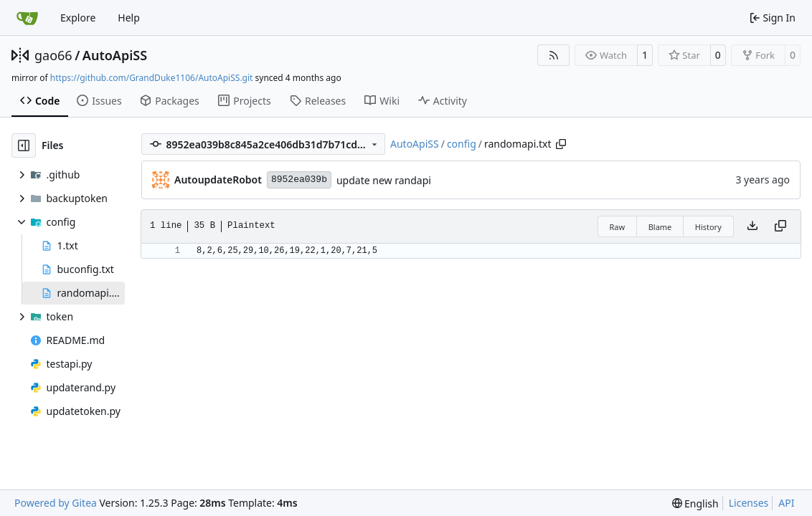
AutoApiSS (115, 55)
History (708, 227)
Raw (618, 227)
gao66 (53, 55)
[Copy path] (561, 144)
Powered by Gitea (56, 503)
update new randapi (384, 180)
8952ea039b (299, 180)
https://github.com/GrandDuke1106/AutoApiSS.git (152, 78)
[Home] (27, 18)
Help (129, 18)
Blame (660, 227)
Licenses (749, 503)
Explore (78, 18)
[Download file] (752, 226)
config (462, 144)
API (786, 503)
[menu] (695, 503)
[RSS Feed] (554, 55)
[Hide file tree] (24, 145)
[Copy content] (780, 226)
